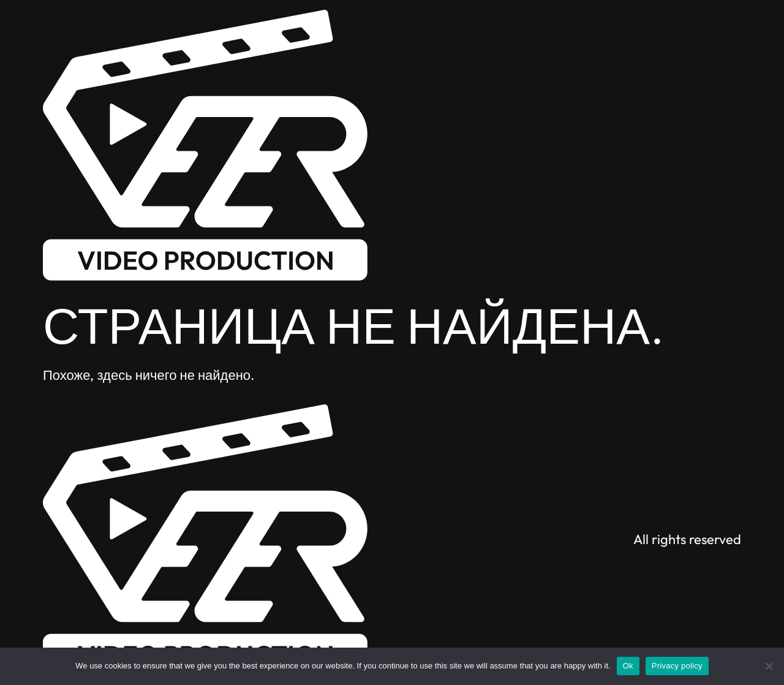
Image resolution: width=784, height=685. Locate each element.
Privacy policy (677, 666)
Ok (628, 666)
